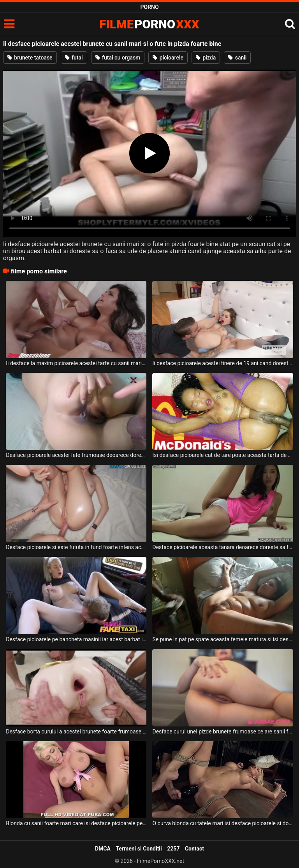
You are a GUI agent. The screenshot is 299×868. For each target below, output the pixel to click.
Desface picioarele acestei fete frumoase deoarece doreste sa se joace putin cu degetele (76, 455)
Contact (194, 849)
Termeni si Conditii (139, 849)
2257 (173, 849)
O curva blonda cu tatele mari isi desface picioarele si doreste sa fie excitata (222, 823)
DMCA (103, 849)
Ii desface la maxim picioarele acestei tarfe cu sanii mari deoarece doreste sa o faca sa (76, 363)
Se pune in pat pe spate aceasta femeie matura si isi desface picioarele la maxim (222, 639)
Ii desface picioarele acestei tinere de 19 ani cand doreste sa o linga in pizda (222, 363)
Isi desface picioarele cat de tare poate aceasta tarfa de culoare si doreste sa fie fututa (222, 455)
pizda (206, 58)
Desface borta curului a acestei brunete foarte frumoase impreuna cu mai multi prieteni (76, 731)
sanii (237, 58)
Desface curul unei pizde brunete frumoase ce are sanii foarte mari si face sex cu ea (222, 731)
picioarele (168, 58)
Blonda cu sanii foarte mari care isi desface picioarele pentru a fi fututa (76, 823)
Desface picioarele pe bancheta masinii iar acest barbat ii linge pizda (76, 639)
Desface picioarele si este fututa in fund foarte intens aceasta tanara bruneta (76, 547)
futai (74, 58)
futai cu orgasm (118, 58)
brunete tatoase (30, 58)
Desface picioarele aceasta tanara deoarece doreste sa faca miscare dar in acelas (222, 547)
